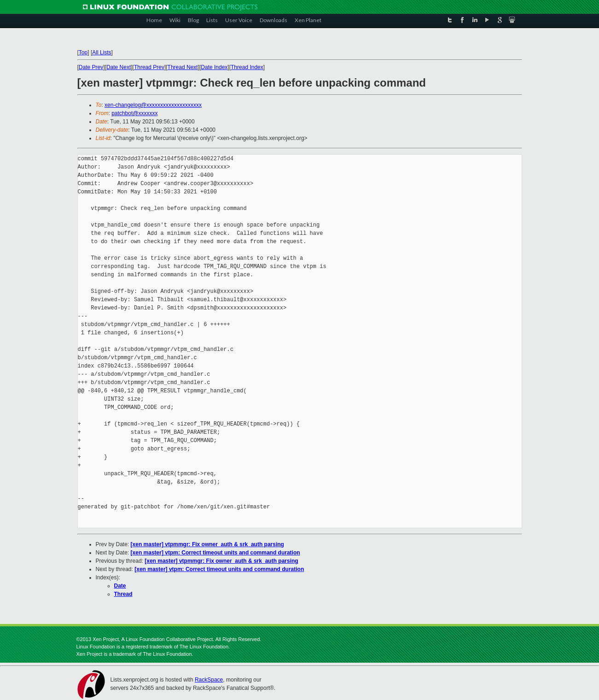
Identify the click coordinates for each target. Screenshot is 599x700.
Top (83, 52)
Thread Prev (149, 67)
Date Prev (91, 67)
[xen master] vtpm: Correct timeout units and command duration (215, 553)
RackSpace (209, 680)
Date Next (119, 67)
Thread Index (247, 67)
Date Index (214, 67)
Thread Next (183, 67)
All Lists (102, 52)
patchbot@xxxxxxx (134, 113)
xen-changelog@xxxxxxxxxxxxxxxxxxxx (153, 105)
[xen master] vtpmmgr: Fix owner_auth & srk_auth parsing (207, 544)
